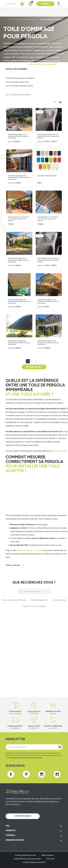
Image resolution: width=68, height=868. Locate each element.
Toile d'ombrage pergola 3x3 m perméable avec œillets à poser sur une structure (48, 301)
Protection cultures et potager (34, 606)
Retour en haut (34, 367)
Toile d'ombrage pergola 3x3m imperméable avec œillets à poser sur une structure (19, 343)
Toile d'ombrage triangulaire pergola (19, 86)
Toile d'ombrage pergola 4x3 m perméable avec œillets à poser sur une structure (18, 260)
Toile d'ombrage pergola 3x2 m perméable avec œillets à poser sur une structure (18, 136)
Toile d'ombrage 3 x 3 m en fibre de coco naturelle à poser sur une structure (48, 219)
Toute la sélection (13, 565)
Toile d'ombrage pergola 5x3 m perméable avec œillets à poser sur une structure (48, 343)
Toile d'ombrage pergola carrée (17, 82)
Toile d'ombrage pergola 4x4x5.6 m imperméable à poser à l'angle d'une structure (48, 260)
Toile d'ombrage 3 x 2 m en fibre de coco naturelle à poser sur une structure (18, 219)
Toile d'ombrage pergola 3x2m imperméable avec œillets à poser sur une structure (19, 178)
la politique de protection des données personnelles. (27, 758)
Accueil (10, 20)
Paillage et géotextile (39, 600)
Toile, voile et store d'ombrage (26, 20)
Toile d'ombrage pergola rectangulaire (20, 78)
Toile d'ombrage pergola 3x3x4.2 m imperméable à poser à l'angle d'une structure (48, 136)
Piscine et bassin (59, 600)
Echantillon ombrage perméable (47, 176)
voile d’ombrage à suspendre (43, 64)
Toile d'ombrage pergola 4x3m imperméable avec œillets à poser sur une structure (19, 301)
